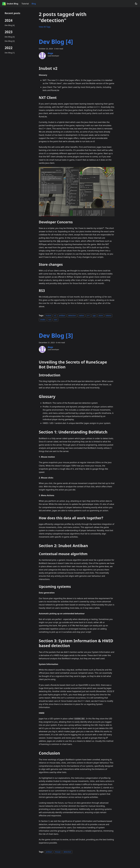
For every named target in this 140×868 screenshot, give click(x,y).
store (101, 315)
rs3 (50, 320)
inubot (48, 315)
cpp (94, 315)
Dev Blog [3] (10, 37)
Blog (34, 4)
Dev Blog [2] (10, 41)
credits (43, 320)
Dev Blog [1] (10, 53)
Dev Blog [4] (10, 25)
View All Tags (45, 27)
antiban (62, 315)
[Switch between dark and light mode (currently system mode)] (136, 4)
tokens (109, 315)
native (81, 315)
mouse (58, 852)
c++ (88, 315)
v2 (55, 315)
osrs (56, 320)
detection (72, 315)
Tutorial (25, 4)
